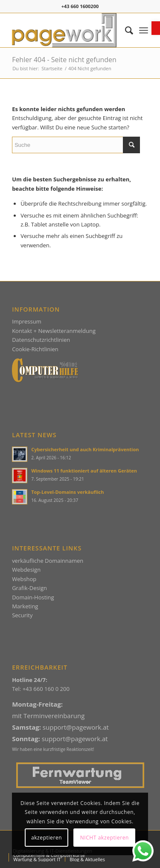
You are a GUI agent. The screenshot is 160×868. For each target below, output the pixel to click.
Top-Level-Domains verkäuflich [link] (67, 492)
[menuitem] (125, 30)
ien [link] (54, 349)
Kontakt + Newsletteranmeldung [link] (54, 331)
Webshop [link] (24, 579)
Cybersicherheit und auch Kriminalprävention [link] (85, 449)
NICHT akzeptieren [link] (105, 838)
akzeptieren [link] (47, 838)
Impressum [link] (27, 321)
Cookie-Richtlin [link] (31, 349)
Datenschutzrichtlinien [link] (41, 340)
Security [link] (22, 615)
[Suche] (76, 145)
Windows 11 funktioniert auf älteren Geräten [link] (84, 471)
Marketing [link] (25, 606)
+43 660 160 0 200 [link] (46, 689)
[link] (156, 28)
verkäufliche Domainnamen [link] (48, 561)
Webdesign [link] (26, 570)
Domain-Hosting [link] (33, 597)
